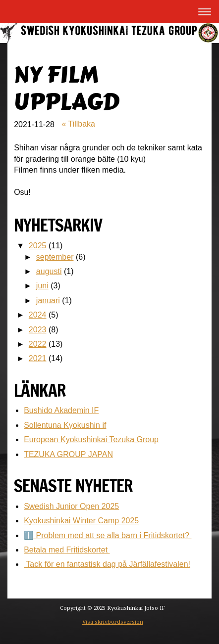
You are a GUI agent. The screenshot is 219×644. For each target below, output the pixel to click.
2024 (38, 315)
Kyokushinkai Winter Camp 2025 (81, 521)
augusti (49, 271)
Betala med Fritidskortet (67, 550)
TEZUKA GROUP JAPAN (68, 454)
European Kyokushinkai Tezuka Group (91, 439)
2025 (38, 246)
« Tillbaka (78, 124)
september (55, 257)
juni (42, 286)
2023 (38, 330)
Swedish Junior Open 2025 (71, 506)
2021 (38, 358)
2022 (38, 344)
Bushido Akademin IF (61, 410)
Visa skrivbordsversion (113, 622)
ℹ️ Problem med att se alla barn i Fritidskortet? (108, 535)
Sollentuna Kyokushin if (65, 425)
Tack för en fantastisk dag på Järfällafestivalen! (107, 564)
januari (48, 300)
